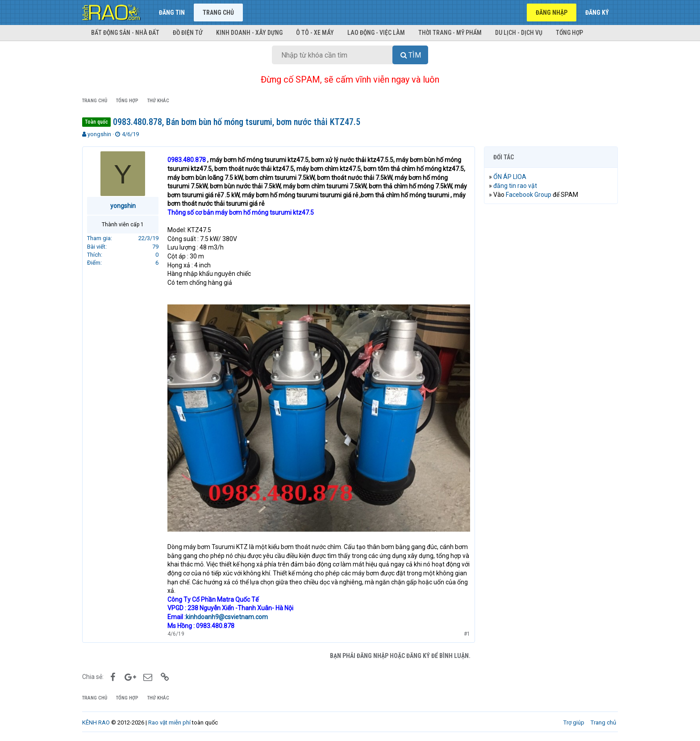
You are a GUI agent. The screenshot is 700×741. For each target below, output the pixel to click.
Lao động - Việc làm (376, 33)
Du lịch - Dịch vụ (519, 33)
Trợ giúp (574, 722)
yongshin (99, 134)
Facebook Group (529, 195)
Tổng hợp (569, 33)
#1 (467, 634)
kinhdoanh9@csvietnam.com (227, 617)
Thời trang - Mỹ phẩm (450, 33)
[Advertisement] (551, 347)
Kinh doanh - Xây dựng (249, 33)
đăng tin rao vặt (515, 186)
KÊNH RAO (96, 722)
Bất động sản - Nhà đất (125, 33)
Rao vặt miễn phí (169, 722)
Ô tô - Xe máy (315, 33)
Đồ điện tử (188, 33)
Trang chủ (218, 12)
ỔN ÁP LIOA (510, 177)
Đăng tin (172, 12)
